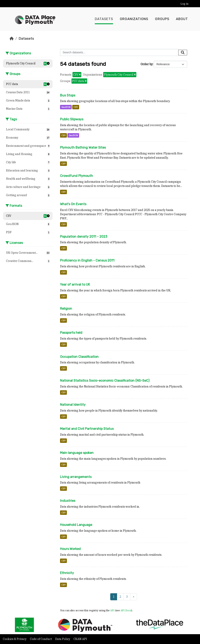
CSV (76, 107)
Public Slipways (72, 119)
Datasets (104, 19)
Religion (66, 309)
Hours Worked (70, 549)
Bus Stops (68, 95)
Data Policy (63, 639)
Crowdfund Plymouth (77, 176)
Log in (184, 4)
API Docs (126, 610)
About (182, 19)
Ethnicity (67, 573)
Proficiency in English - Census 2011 (87, 260)
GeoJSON (66, 107)
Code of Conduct (41, 639)
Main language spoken (77, 453)
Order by (147, 64)
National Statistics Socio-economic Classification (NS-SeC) (105, 381)
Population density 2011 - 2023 (84, 237)
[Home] (12, 39)
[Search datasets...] (119, 52)
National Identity (73, 405)
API (112, 610)
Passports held (71, 333)
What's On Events (73, 204)
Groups (162, 19)
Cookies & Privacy (15, 639)
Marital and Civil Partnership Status (87, 429)
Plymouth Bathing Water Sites (83, 148)
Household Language (76, 525)
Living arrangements (76, 477)
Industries (68, 501)
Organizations (134, 19)
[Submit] (183, 53)
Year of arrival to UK (75, 284)
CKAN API (80, 639)
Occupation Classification (79, 357)
